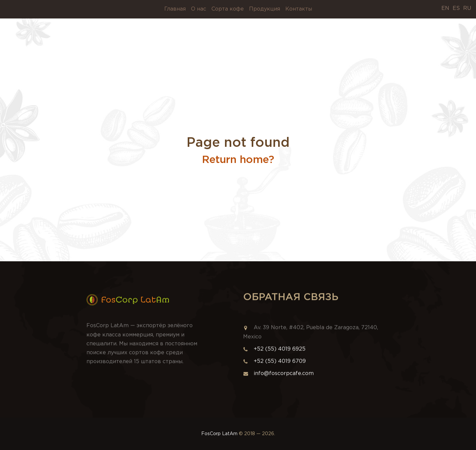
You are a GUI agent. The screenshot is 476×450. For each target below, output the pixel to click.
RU (467, 8)
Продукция (265, 9)
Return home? (238, 160)
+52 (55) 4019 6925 (280, 352)
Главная (175, 9)
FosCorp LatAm (219, 434)
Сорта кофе (228, 9)
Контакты (299, 9)
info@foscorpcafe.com (278, 376)
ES (456, 8)
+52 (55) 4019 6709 (280, 364)
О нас (199, 9)
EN (445, 8)
